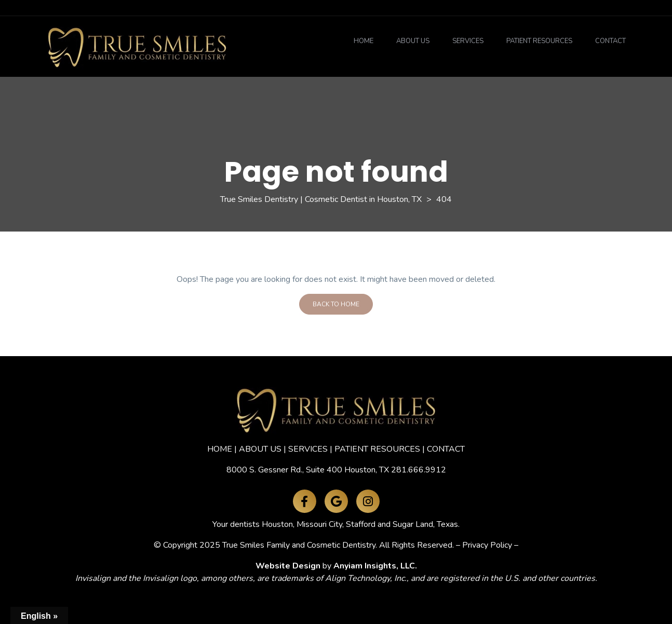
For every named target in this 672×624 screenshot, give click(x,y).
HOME (220, 449)
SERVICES (308, 449)
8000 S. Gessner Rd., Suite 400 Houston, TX (308, 470)
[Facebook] (305, 501)
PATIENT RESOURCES (377, 449)
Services (468, 41)
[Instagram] (368, 501)
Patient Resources (539, 41)
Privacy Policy (487, 545)
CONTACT (446, 449)
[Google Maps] (336, 501)
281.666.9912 (419, 470)
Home (364, 41)
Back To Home (336, 304)
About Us (413, 41)
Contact (610, 41)
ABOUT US (260, 449)
